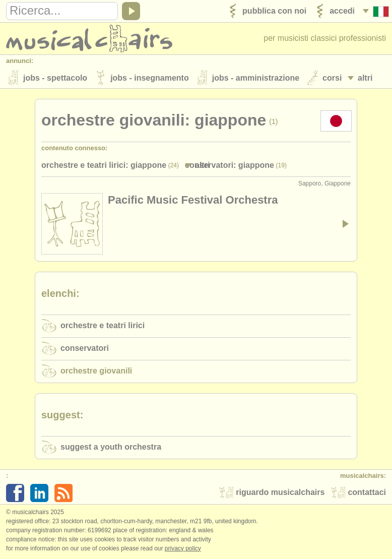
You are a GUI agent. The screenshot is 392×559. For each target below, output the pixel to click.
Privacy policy (183, 548)
